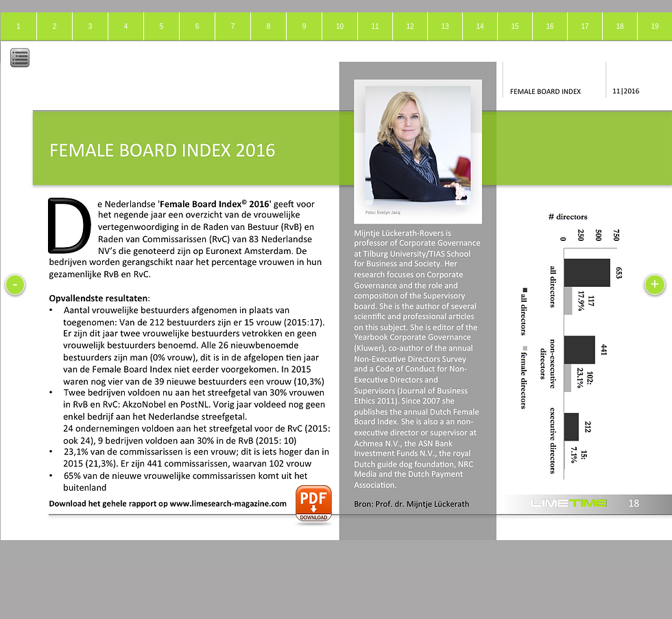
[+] (655, 285)
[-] (15, 285)
